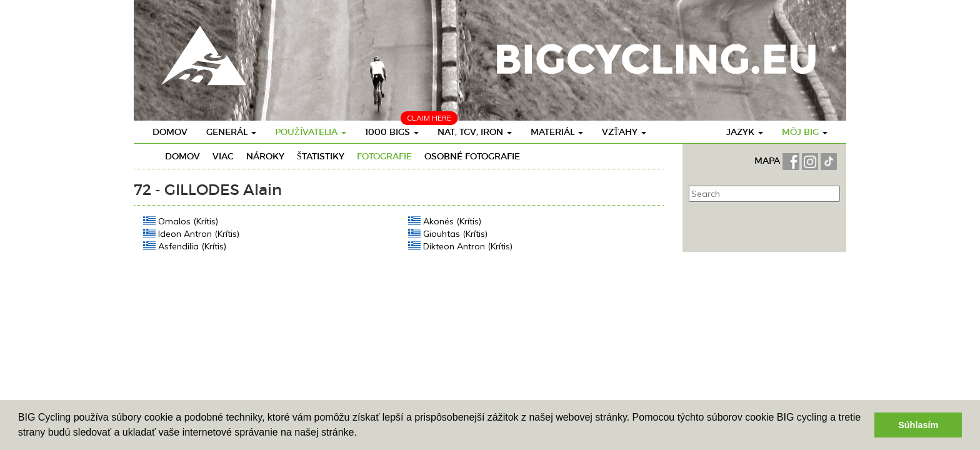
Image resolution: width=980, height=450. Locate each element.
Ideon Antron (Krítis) (191, 233)
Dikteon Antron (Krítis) (460, 246)
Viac (223, 156)
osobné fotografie (472, 156)
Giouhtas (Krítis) (448, 233)
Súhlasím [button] (918, 425)
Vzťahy (624, 132)
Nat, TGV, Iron (475, 132)
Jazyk (745, 132)
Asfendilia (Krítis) (185, 246)
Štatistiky (321, 156)
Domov (170, 132)
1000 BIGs (392, 132)
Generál (231, 132)
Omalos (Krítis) (181, 221)
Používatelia (311, 132)
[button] (361, 434)
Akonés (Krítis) (445, 221)
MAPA (768, 161)
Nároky (265, 156)
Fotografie (384, 156)
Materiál (557, 132)
